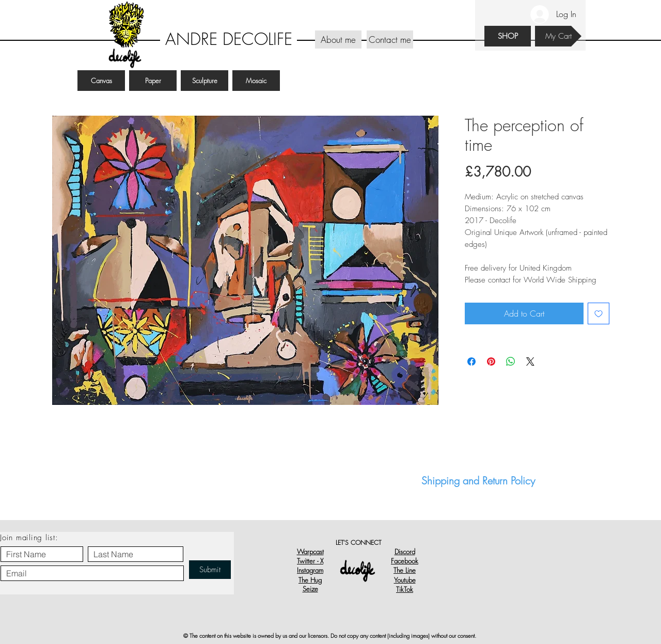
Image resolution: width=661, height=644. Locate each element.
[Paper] (153, 81)
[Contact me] (390, 40)
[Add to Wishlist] (599, 313)
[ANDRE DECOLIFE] (229, 40)
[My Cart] (558, 36)
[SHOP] (508, 36)
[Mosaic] (256, 81)
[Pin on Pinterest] (491, 362)
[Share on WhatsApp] (511, 362)
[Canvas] (101, 81)
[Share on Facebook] (471, 362)
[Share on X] (530, 362)
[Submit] (210, 570)
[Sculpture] (204, 81)
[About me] (338, 40)
